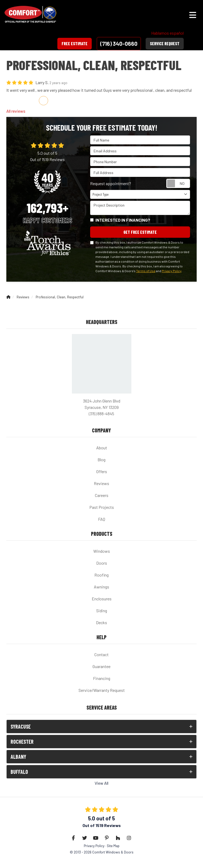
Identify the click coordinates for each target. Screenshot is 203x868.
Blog (101, 460)
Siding (102, 611)
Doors (102, 563)
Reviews (101, 483)
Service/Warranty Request (102, 690)
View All (101, 783)
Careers (102, 495)
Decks (101, 622)
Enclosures (102, 599)
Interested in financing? (123, 220)
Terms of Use (146, 271)
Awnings (101, 587)
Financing (102, 678)
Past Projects (102, 507)
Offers (102, 471)
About (102, 448)
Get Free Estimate (140, 232)
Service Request (165, 44)
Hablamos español (167, 33)
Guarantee (101, 666)
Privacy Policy (172, 271)
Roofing (101, 575)
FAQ (102, 519)
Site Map (113, 846)
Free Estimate (75, 44)
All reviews (16, 111)
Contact (101, 654)
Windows (102, 551)
